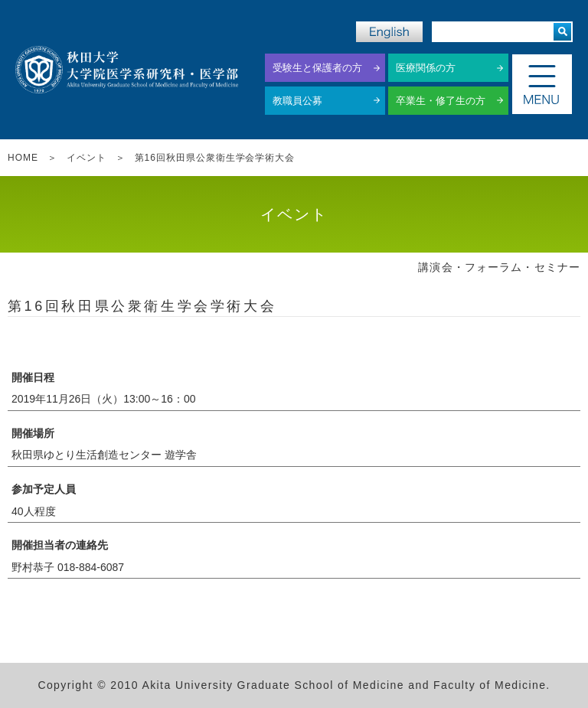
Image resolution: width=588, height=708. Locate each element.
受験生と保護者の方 (317, 68)
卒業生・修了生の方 (441, 101)
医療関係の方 (426, 68)
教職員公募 (297, 101)
